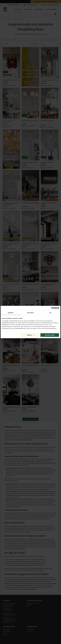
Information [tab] (30, 313)
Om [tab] (50, 313)
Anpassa (30, 335)
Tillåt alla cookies (50, 335)
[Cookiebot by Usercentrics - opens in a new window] (52, 308)
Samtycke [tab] (11, 313)
